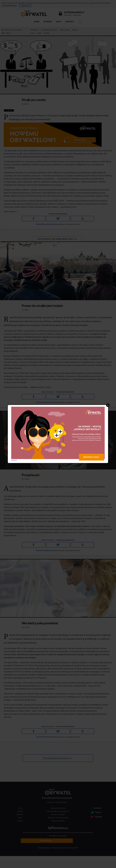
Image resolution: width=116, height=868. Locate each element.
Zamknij (14, 460)
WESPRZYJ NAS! (91, 457)
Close (108, 405)
